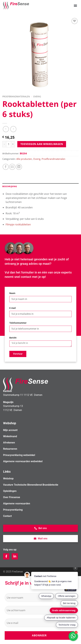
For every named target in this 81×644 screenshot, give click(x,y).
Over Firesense (12, 497)
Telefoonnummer (18, 323)
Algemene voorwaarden (17, 504)
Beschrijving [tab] (10, 186)
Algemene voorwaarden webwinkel (23, 461)
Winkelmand (10, 436)
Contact (7, 516)
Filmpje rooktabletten (18, 224)
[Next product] (6, 129)
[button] (75, 6)
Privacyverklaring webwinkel (19, 455)
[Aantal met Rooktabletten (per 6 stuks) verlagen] (4, 144)
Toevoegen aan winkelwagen (42, 144)
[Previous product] (13, 129)
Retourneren (10, 449)
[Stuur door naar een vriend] (12, 167)
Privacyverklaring (13, 510)
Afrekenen (9, 443)
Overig (37, 96)
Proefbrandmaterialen (16, 96)
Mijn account (10, 430)
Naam (12, 293)
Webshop (8, 479)
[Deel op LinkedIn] (19, 167)
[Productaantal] (9, 144)
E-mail (13, 308)
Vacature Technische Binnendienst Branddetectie (31, 485)
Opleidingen (10, 491)
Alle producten (24, 159)
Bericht (13, 338)
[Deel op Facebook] (6, 167)
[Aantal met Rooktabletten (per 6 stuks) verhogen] (13, 144)
